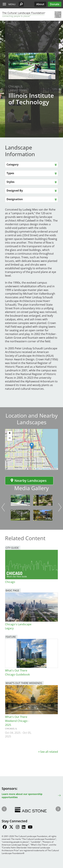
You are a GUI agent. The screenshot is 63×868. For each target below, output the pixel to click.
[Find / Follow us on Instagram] (18, 827)
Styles (10, 182)
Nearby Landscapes (28, 481)
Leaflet (36, 469)
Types (10, 173)
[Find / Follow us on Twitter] (11, 827)
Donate (55, 4)
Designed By (15, 191)
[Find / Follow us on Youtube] (30, 827)
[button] (21, 4)
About (40, 4)
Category (13, 164)
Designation (15, 199)
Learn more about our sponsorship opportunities (22, 796)
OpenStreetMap (46, 469)
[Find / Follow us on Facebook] (5, 827)
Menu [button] (12, 4)
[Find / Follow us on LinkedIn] (24, 827)
